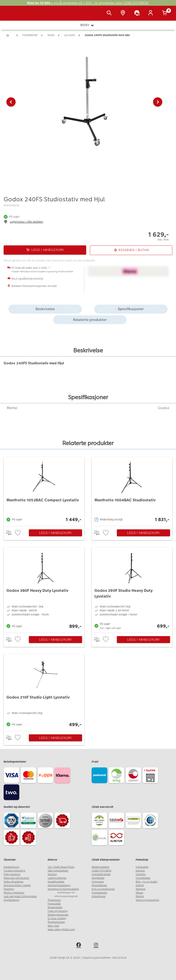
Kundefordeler (56, 882)
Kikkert (140, 885)
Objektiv (141, 874)
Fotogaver (98, 882)
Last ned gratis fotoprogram (20, 896)
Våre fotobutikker (58, 871)
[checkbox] (18, 533)
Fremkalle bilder (101, 874)
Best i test (53, 926)
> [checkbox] (10, 533)
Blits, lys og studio (147, 882)
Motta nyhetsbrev (14, 893)
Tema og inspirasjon (147, 900)
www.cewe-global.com (61, 929)
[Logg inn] (151, 13)
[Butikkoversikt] (124, 13)
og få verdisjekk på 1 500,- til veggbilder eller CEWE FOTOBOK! (88, 3)
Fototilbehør (143, 878)
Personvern (54, 900)
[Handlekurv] (165, 13)
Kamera (140, 871)
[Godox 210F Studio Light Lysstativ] (44, 691)
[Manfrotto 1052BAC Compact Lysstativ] (44, 490)
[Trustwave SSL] (29, 821)
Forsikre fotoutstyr (15, 871)
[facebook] (79, 946)
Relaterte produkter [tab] (90, 320)
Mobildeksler (99, 885)
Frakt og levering (58, 911)
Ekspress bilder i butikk (17, 885)
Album (139, 893)
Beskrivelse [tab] (45, 309)
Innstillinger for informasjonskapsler (66, 894)
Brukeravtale (55, 907)
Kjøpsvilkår (54, 904)
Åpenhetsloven (56, 922)
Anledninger (99, 896)
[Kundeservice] (138, 13)
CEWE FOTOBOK (102, 871)
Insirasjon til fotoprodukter (63, 889)
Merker (140, 896)
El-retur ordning (57, 918)
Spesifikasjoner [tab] (131, 309)
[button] (11, 102)
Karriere (52, 874)
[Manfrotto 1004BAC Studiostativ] (132, 490)
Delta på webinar (14, 882)
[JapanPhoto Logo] (13, 16)
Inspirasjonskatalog (59, 885)
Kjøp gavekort (12, 874)
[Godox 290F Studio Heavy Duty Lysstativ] (132, 589)
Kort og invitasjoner (103, 889)
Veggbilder (98, 878)
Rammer (141, 889)
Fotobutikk (142, 867)
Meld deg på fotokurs (16, 878)
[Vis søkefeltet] (110, 13)
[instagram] (97, 946)
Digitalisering (11, 900)
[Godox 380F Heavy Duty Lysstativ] (44, 589)
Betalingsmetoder (58, 915)
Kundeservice (11, 867)
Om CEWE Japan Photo (61, 867)
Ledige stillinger (57, 878)
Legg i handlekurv (55, 533)
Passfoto (9, 889)
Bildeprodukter (100, 867)
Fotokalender (99, 893)
